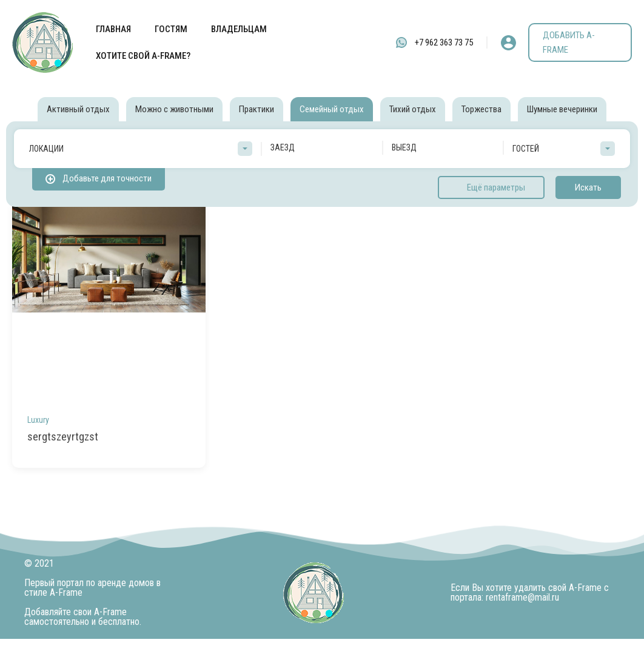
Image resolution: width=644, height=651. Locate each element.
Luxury (38, 420)
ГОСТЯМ (171, 29)
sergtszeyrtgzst (63, 437)
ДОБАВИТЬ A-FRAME (569, 42)
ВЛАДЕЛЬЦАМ (239, 29)
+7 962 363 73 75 (444, 42)
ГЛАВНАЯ (113, 29)
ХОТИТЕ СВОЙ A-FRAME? (143, 56)
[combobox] (141, 149)
